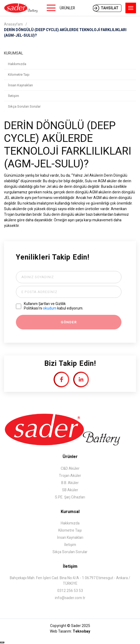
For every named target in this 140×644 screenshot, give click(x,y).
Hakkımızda (17, 64)
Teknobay (81, 631)
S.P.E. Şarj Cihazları (70, 497)
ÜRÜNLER (67, 8)
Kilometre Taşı (19, 75)
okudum (50, 308)
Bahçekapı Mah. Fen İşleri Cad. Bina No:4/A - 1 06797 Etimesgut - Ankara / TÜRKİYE (70, 581)
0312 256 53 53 (70, 591)
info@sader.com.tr (70, 598)
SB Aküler (70, 490)
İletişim (14, 96)
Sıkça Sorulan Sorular (24, 106)
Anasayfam (13, 24)
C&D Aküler (70, 469)
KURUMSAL (14, 53)
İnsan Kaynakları (20, 85)
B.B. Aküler (70, 483)
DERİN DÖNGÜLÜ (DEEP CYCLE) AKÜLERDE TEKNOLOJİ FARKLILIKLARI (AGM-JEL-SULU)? (65, 33)
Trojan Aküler (70, 476)
